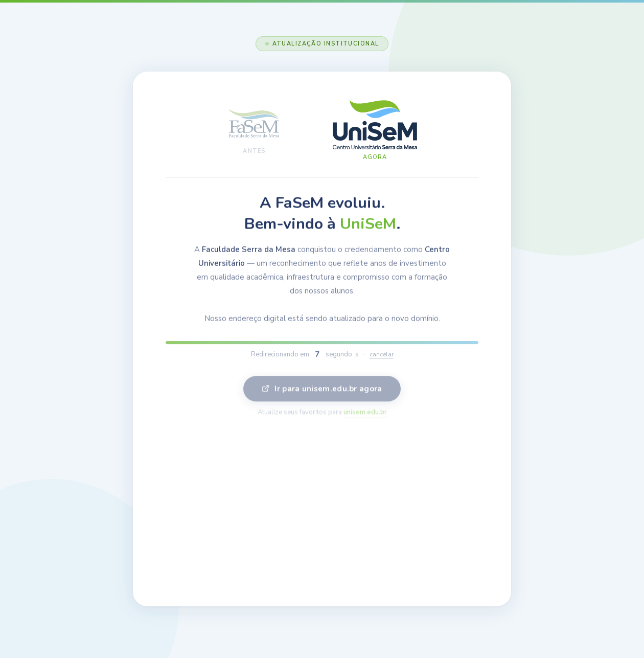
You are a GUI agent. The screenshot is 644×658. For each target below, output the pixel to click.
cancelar (382, 358)
